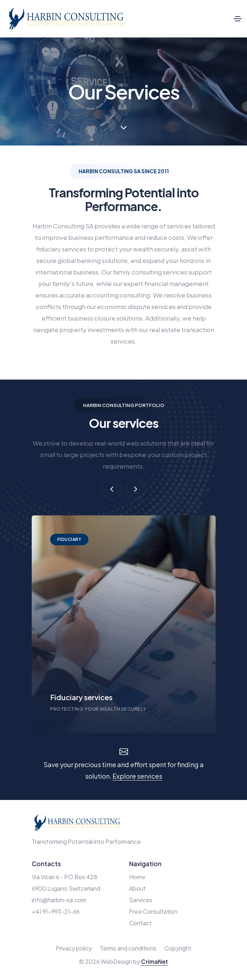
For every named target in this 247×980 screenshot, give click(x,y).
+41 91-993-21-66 (56, 911)
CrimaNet (155, 961)
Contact (140, 923)
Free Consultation (153, 911)
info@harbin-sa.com (59, 900)
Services (141, 900)
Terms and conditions (128, 948)
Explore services (137, 776)
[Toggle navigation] (238, 19)
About (137, 888)
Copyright (178, 948)
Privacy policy (74, 948)
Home (137, 877)
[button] (112, 489)
